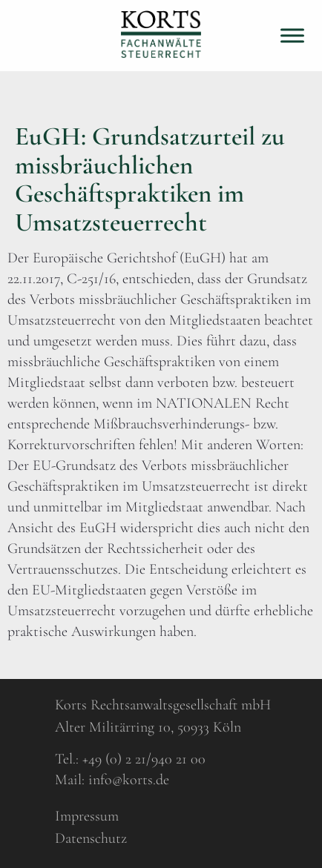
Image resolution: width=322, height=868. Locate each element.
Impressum (87, 816)
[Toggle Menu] (292, 35)
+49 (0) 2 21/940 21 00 (144, 759)
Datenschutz (91, 838)
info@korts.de (129, 780)
